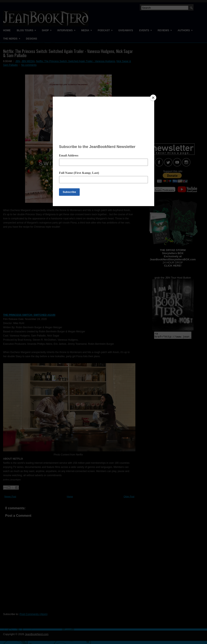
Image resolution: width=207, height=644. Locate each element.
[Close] (153, 98)
